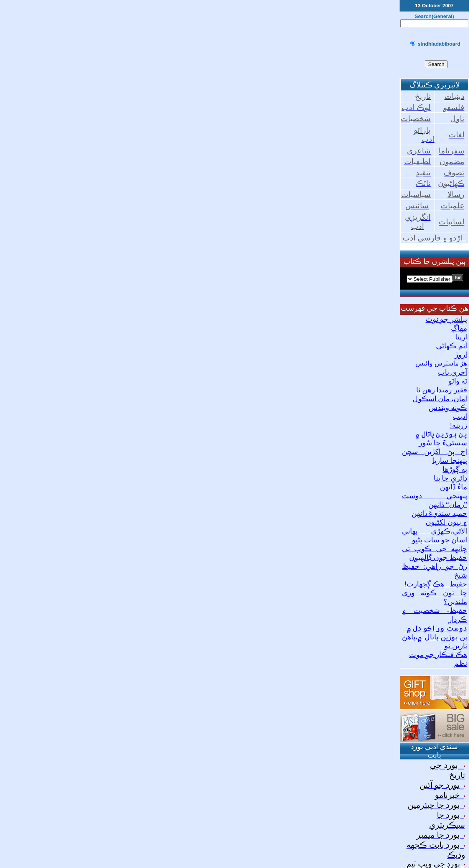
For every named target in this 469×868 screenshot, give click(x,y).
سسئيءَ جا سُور (443, 443)
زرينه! (458, 425)
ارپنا (461, 337)
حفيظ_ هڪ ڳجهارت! (436, 584)
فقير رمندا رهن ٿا (442, 390)
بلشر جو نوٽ (445, 319)
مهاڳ (459, 328)
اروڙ (461, 355)
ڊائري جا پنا (450, 478)
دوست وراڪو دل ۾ (437, 628)
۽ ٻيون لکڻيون (446, 522)
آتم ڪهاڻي (452, 346)
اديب (460, 416)
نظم (461, 663)
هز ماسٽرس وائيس (441, 363)
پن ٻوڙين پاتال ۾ (441, 434)
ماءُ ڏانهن (453, 487)
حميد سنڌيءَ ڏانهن (439, 513)
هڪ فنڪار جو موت (438, 655)
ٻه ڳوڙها (455, 469)
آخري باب (453, 372)
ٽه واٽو (458, 381)
